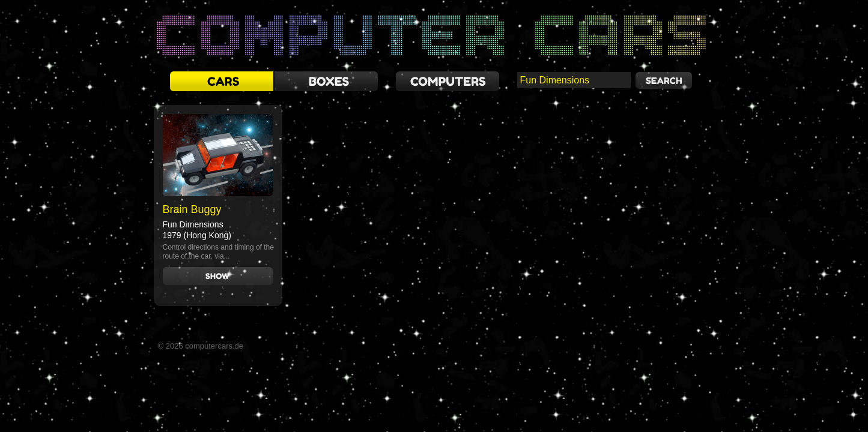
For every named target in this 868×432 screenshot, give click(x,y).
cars (222, 81)
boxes (326, 81)
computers (448, 81)
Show (218, 276)
